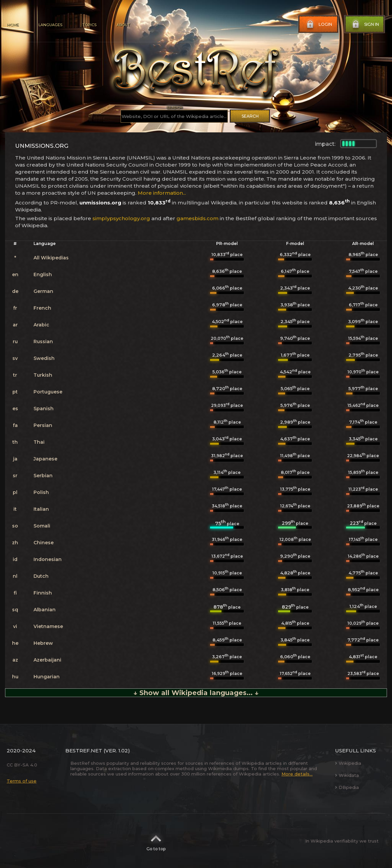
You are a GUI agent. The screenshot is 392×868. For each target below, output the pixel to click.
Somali (42, 526)
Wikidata (347, 775)
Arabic (41, 325)
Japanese (45, 459)
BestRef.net (84, 751)
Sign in (365, 24)
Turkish (43, 375)
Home (13, 25)
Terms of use (22, 781)
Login (319, 24)
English (43, 274)
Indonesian (48, 559)
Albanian (45, 610)
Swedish (44, 358)
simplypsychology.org (121, 218)
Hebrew (43, 643)
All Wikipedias (51, 258)
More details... (297, 774)
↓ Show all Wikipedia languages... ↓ (196, 693)
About (123, 25)
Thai (39, 442)
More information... (162, 193)
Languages (50, 25)
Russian (43, 342)
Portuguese (48, 392)
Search (250, 116)
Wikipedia (348, 763)
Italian (41, 509)
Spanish (44, 409)
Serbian (43, 476)
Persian (43, 425)
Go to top (156, 841)
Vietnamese (48, 626)
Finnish (43, 593)
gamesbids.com (198, 218)
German (43, 291)
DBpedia (347, 787)
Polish (41, 492)
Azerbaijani (47, 660)
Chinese (44, 543)
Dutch (41, 576)
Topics (89, 25)
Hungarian (47, 677)
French (42, 308)
